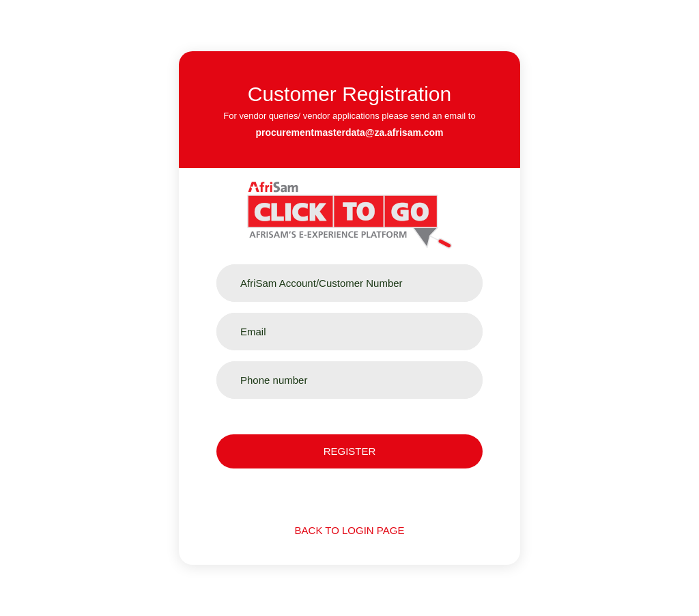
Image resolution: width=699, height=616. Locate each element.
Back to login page (350, 530)
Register (350, 451)
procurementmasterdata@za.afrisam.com (349, 132)
